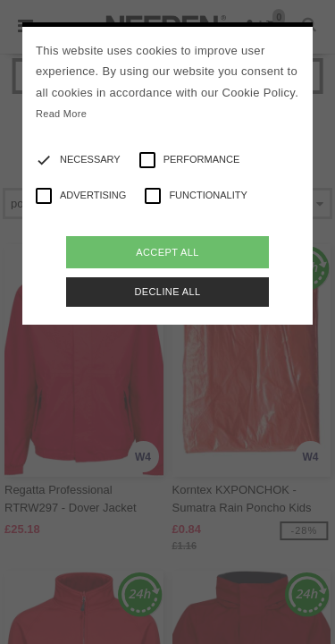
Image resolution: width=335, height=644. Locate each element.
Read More (61, 114)
